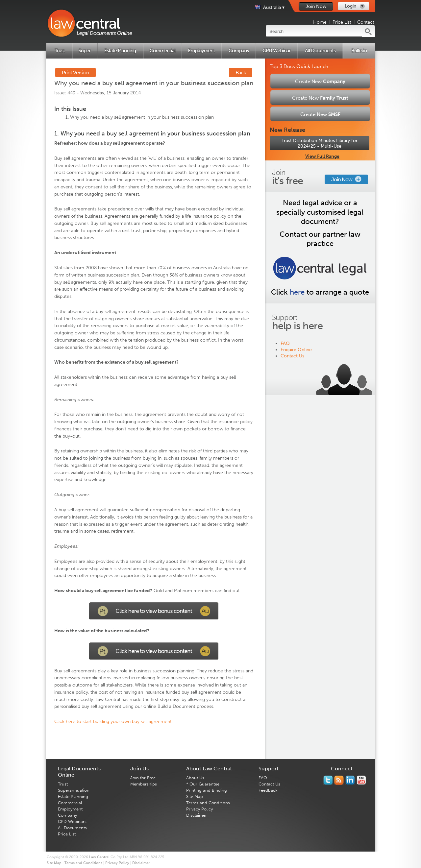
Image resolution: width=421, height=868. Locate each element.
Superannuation (74, 790)
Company (67, 815)
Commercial (70, 803)
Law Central (99, 857)
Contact (366, 22)
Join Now (316, 6)
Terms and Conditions (208, 803)
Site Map (195, 796)
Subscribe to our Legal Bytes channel (361, 780)
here (297, 292)
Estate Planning (73, 796)
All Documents (72, 828)
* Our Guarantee (203, 784)
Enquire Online (296, 350)
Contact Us (292, 356)
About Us (195, 778)
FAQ (285, 343)
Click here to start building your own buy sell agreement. (113, 722)
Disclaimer (197, 815)
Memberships (144, 784)
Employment (70, 809)
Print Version (75, 72)
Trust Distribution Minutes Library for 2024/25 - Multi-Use (320, 143)
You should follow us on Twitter (328, 780)
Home (320, 22)
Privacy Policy (199, 809)
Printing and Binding (207, 790)
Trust (63, 784)
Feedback (268, 790)
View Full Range (322, 156)
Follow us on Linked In (350, 780)
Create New (320, 82)
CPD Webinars (72, 821)
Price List (342, 22)
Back (241, 72)
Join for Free (143, 778)
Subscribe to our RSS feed (339, 780)
